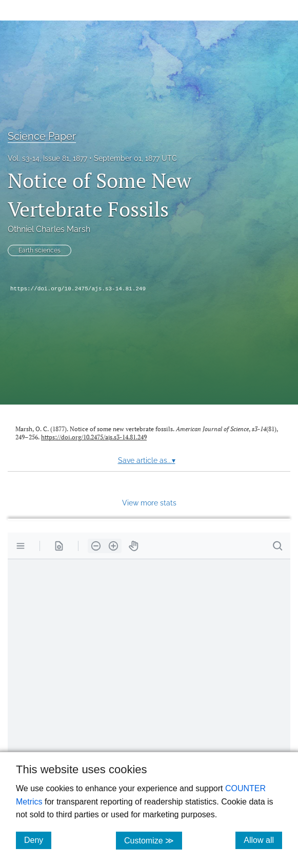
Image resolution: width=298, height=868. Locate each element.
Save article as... (147, 460)
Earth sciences (39, 250)
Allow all (263, 840)
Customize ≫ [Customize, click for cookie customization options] (153, 840)
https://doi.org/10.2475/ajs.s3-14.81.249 (78, 289)
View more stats (149, 503)
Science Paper (42, 136)
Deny (38, 840)
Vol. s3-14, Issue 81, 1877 (47, 158)
